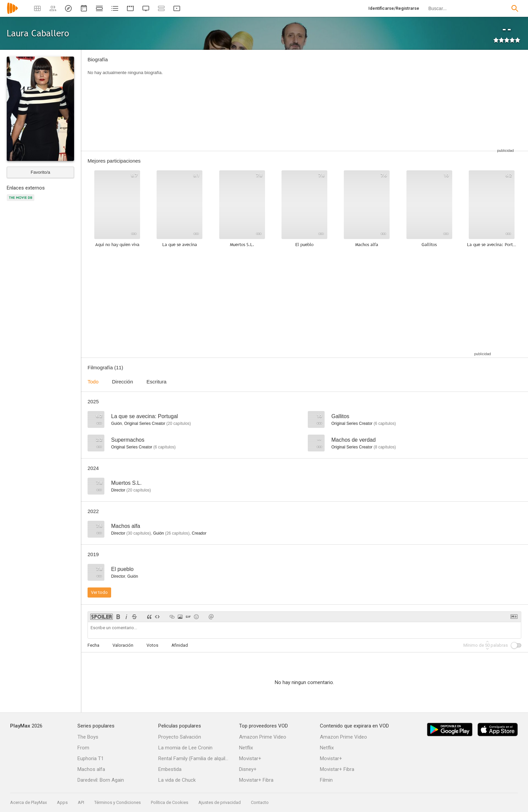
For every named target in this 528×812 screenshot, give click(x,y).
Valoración (123, 645)
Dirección (123, 382)
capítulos (179, 424)
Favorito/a (40, 172)
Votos (152, 645)
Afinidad (180, 645)
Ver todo (99, 592)
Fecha (93, 645)
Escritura (156, 382)
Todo (93, 382)
